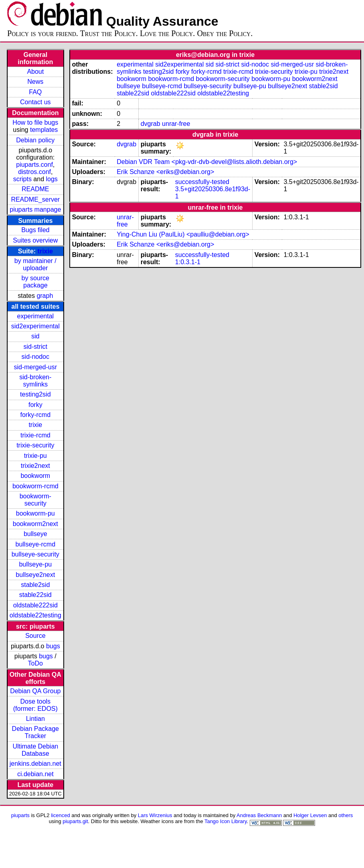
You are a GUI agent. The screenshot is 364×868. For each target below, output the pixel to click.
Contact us (35, 102)
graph (45, 296)
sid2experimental (35, 326)
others (346, 815)
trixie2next (35, 466)
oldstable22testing (35, 615)
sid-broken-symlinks (35, 381)
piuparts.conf (34, 165)
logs (52, 179)
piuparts (20, 815)
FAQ (35, 92)
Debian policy (35, 140)
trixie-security (35, 445)
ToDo (35, 663)
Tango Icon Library (226, 821)
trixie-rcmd (35, 435)
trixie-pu (35, 456)
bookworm (35, 476)
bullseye (35, 534)
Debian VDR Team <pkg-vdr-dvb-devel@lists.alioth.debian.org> (207, 162)
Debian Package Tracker (35, 732)
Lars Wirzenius (155, 815)
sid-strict (36, 347)
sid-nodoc (35, 357)
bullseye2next (35, 575)
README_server (35, 199)
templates (44, 130)
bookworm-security (35, 500)
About (35, 72)
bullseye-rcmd (35, 544)
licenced (61, 815)
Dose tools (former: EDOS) (35, 705)
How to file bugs (35, 122)
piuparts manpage (35, 209)
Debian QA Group (35, 691)
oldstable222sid (35, 605)
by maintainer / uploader (35, 264)
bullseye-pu (35, 564)
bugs (53, 646)
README (35, 189)
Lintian (35, 719)
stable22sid (35, 595)
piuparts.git (75, 821)
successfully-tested (202, 182)
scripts (22, 179)
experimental (35, 316)
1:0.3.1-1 (188, 262)
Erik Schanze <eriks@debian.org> (165, 172)
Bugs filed (35, 230)
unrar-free (176, 124)
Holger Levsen (310, 815)
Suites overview (35, 240)
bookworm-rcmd (35, 486)
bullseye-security (35, 554)
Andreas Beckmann (259, 815)
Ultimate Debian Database (35, 750)
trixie (45, 251)
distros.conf (34, 172)
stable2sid (35, 585)
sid (35, 336)
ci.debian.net (35, 774)
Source (35, 636)
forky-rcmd (36, 415)
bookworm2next (35, 524)
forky (35, 405)
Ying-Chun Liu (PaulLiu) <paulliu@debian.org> (183, 234)
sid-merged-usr (35, 367)
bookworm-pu (35, 513)
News (35, 82)
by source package (35, 282)
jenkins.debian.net (35, 764)
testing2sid (35, 394)
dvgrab (151, 124)
